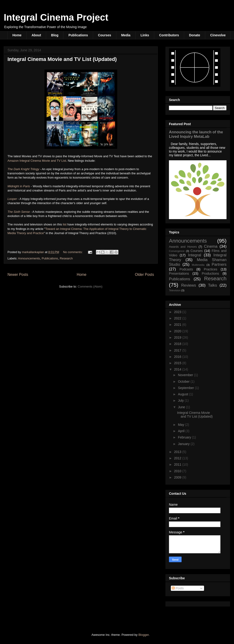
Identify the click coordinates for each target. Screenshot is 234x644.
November (186, 375)
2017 (178, 350)
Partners (219, 264)
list (65, 224)
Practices (211, 269)
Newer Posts (18, 275)
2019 (178, 337)
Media (126, 35)
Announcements (29, 258)
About (36, 35)
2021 (178, 325)
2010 (178, 471)
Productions (210, 273)
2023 (178, 312)
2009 (178, 477)
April (182, 431)
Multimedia (198, 265)
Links (145, 35)
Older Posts (144, 275)
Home (17, 35)
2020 (178, 331)
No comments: (73, 252)
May (181, 425)
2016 (178, 357)
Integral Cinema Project (56, 17)
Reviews (188, 285)
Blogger (143, 635)
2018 (178, 344)
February (185, 437)
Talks (212, 285)
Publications (78, 35)
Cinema (211, 246)
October (184, 382)
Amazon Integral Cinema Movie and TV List (37, 161)
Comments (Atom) (90, 286)
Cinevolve (218, 35)
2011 (178, 464)
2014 (178, 369)
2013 (178, 452)
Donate (195, 35)
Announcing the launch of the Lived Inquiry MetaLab (196, 134)
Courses (105, 35)
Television (175, 290)
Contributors (169, 35)
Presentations (179, 273)
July (181, 401)
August (183, 394)
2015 (178, 363)
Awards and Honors (183, 247)
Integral (195, 255)
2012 (178, 458)
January (184, 444)
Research (66, 258)
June (182, 407)
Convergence (177, 251)
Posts (178, 588)
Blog (55, 35)
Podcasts (186, 269)
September (186, 388)
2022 (178, 318)
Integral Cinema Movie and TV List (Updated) (62, 59)
